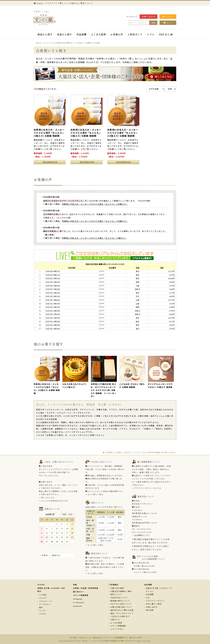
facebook (77, 606)
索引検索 (150, 610)
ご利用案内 (114, 585)
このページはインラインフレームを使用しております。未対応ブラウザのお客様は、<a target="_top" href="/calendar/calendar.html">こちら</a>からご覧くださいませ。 (58, 532)
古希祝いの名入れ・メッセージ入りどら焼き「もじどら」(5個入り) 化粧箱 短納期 (86, 133)
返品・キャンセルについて (122, 613)
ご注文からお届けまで (120, 616)
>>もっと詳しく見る (94, 494)
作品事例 (82, 34)
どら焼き (43, 595)
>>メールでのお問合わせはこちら (54, 501)
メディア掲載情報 (81, 595)
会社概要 (148, 585)
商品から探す (45, 34)
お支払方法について (119, 598)
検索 (153, 23)
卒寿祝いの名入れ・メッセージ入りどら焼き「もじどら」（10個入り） (95, 204)
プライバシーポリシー (156, 601)
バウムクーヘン (46, 601)
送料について (116, 594)
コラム (151, 34)
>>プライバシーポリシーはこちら (147, 488)
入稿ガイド (115, 620)
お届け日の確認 (117, 588)
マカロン (43, 614)
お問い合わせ (148, 17)
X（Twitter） (79, 603)
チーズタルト (45, 604)
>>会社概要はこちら (141, 535)
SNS (166, 34)
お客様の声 (117, 34)
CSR (148, 598)
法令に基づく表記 (154, 604)
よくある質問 (98, 34)
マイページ (132, 17)
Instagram (78, 599)
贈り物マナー (79, 592)
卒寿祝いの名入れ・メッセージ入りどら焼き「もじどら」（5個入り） (94, 238)
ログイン (168, 17)
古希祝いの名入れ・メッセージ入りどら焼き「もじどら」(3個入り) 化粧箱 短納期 (49, 133)
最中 (41, 608)
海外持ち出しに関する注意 (122, 610)
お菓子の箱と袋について (121, 607)
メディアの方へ (117, 629)
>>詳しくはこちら (47, 498)
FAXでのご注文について (121, 604)
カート (168, 23)
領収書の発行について (120, 601)
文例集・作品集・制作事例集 (86, 588)
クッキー (43, 611)
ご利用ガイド (135, 34)
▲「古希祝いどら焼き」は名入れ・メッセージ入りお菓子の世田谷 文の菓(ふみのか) (140, 452)
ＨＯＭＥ (41, 585)
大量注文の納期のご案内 (121, 591)
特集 (75, 585)
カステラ (43, 598)
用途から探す (65, 34)
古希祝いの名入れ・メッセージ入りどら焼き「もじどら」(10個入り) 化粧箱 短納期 (123, 133)
